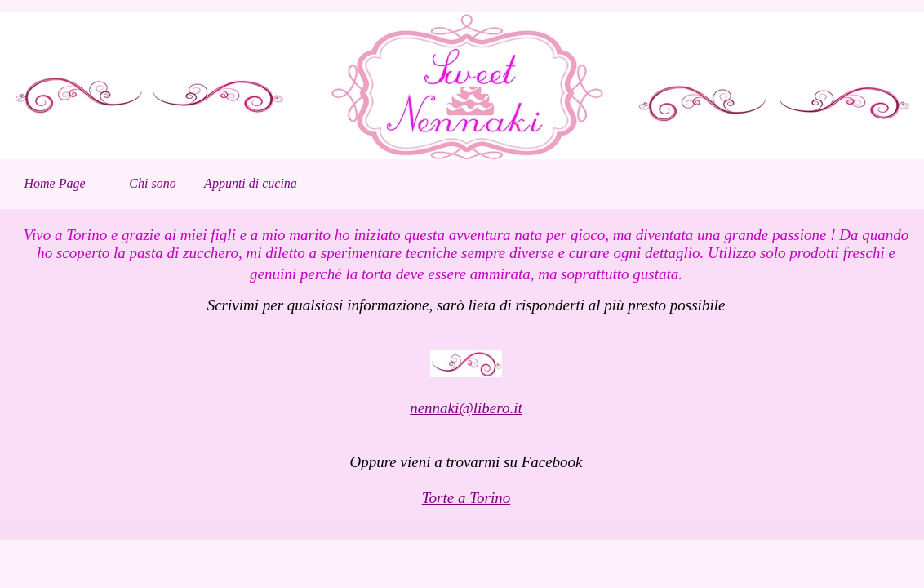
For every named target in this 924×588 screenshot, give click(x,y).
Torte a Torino (466, 498)
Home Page (54, 183)
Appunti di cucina (251, 183)
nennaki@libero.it (466, 408)
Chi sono (152, 183)
